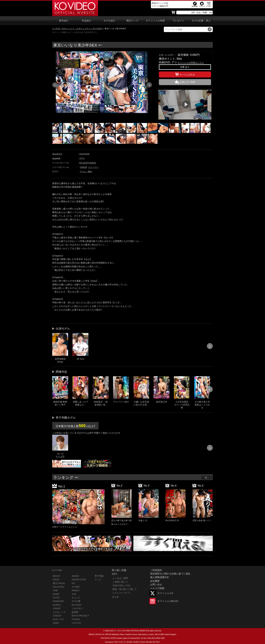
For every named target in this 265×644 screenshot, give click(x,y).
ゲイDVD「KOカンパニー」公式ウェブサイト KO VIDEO (77, 29)
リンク (115, 597)
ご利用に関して (120, 582)
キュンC (76, 598)
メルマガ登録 (157, 588)
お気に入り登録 (187, 82)
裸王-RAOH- (59, 583)
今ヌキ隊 (76, 601)
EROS (56, 580)
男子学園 (99, 576)
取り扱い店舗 (119, 570)
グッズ (98, 580)
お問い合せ (156, 585)
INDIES (75, 576)
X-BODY (57, 616)
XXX (74, 594)
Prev (55, 85)
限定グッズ (132, 21)
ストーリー (93, 167)
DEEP (56, 623)
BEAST (57, 576)
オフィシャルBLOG (168, 601)
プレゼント (178, 21)
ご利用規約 (156, 570)
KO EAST (84, 163)
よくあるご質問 (120, 578)
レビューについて (121, 593)
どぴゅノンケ (59, 612)
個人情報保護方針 (160, 577)
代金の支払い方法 (121, 585)
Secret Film (59, 587)
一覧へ (207, 478)
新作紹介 (64, 21)
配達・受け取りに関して (125, 589)
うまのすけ (77, 608)
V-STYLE (76, 623)
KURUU (57, 605)
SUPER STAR (79, 580)
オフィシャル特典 (155, 21)
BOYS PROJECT (80, 616)
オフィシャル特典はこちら (191, 63)
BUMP (56, 594)
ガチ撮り (76, 587)
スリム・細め (86, 171)
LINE (55, 590)
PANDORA (58, 601)
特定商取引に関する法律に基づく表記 (170, 574)
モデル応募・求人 (201, 21)
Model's (76, 590)
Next (149, 85)
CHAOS (92, 163)
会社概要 (155, 581)
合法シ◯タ (58, 619)
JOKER (57, 608)
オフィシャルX (165, 593)
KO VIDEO (118, 631)
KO (73, 583)
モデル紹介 (109, 21)
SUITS (56, 598)
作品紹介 (87, 21)
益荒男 (75, 612)
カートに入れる (185, 74)
